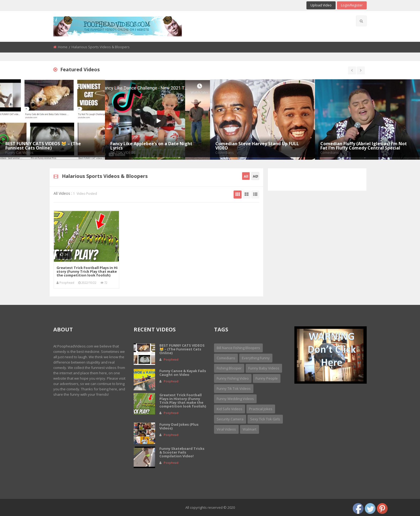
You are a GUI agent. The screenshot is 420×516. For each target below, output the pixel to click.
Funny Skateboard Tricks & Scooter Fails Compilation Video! (182, 452)
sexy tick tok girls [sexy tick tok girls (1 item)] (265, 419)
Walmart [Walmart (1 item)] (250, 429)
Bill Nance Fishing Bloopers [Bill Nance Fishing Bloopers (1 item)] (238, 348)
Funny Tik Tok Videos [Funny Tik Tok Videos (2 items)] (234, 388)
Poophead (67, 283)
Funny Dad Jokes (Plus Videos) (179, 426)
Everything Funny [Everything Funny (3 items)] (256, 358)
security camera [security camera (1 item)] (230, 419)
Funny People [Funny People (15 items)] (267, 378)
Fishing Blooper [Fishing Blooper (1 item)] (229, 368)
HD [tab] (255, 176)
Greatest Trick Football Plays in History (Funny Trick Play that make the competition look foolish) (87, 271)
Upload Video (321, 5)
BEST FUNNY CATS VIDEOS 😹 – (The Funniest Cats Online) (182, 349)
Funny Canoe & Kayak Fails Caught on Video (183, 373)
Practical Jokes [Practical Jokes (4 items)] (261, 409)
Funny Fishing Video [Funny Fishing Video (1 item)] (233, 378)
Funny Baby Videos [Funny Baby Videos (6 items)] (264, 368)
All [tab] (246, 176)
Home (63, 47)
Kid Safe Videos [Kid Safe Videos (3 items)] (230, 409)
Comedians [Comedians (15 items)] (226, 358)
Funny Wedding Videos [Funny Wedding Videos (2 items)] (235, 399)
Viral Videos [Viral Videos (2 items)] (226, 429)
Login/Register (352, 5)
